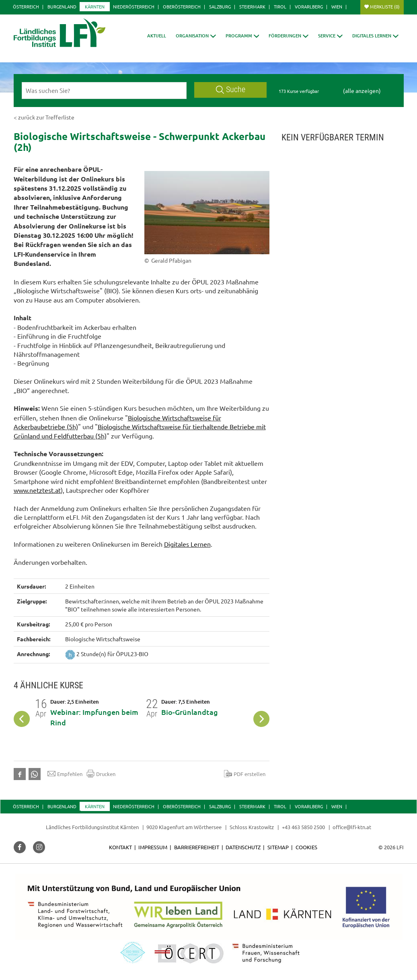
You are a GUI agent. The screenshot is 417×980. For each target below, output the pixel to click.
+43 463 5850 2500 (303, 827)
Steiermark (252, 6)
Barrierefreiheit (197, 847)
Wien (337, 6)
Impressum (153, 847)
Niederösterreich (134, 6)
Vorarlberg (309, 6)
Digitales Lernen (187, 544)
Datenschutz (243, 847)
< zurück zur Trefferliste (44, 117)
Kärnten (95, 6)
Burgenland (62, 6)
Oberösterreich (182, 6)
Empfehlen (65, 774)
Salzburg (220, 6)
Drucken (101, 774)
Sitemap (278, 847)
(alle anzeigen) (362, 91)
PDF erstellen (245, 774)
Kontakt (120, 847)
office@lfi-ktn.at (352, 827)
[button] (196, 36)
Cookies (306, 847)
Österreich (26, 6)
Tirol (280, 6)
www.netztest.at (37, 490)
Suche (231, 90)
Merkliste (385, 6)
